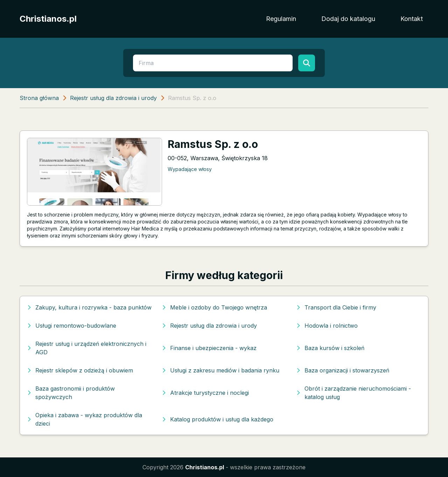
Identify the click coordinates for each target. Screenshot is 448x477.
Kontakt (412, 19)
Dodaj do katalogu (348, 19)
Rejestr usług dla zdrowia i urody (113, 98)
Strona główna (39, 98)
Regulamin (281, 19)
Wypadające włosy (190, 169)
